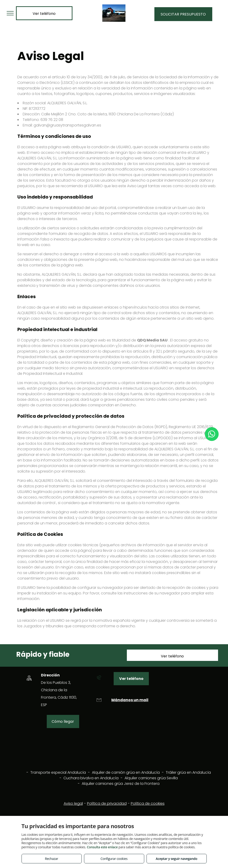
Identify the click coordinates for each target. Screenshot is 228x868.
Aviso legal (73, 803)
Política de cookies (148, 803)
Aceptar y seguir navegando (176, 859)
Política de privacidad (107, 803)
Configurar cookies (114, 859)
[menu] (10, 13)
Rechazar (52, 859)
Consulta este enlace (102, 847)
